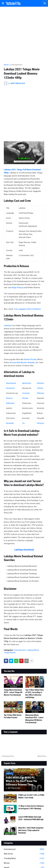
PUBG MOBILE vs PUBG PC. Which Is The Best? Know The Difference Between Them (21, 781)
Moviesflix (10, 423)
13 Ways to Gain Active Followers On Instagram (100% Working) (31, 807)
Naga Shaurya (18, 287)
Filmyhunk (41, 423)
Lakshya (7, 325)
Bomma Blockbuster (18, 362)
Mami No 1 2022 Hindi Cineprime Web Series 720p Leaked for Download (31, 830)
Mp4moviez (27, 383)
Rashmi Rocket (30, 359)
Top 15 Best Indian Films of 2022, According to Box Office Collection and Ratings (35, 694)
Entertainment (16, 65)
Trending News (24, 858)
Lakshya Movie (33, 650)
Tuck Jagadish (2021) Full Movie (27, 309)
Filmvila (25, 398)
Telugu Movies (10, 653)
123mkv (40, 388)
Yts (23, 423)
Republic (31, 362)
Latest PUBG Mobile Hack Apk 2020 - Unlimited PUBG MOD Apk (31, 818)
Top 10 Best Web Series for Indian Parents (13, 716)
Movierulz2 (10, 388)
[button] (3, 3)
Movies (24, 863)
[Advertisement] (24, 34)
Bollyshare (10, 403)
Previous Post (8, 756)
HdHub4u (41, 383)
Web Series (24, 854)
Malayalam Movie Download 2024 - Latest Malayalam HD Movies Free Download (34, 719)
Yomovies (26, 393)
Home (6, 65)
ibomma (9, 398)
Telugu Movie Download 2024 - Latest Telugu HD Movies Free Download (13, 692)
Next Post (42, 756)
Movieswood (11, 383)
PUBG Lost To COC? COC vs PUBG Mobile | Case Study (31, 796)
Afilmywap (41, 393)
